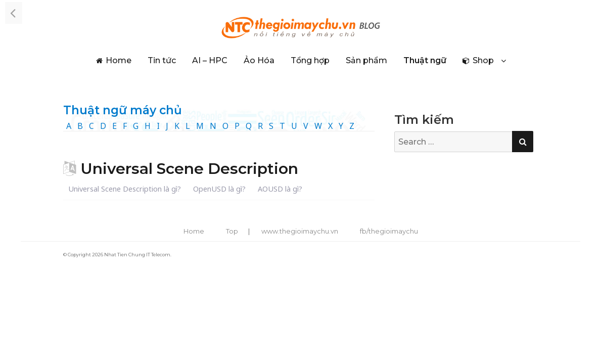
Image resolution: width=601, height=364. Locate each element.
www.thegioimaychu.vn (300, 231)
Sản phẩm (366, 60)
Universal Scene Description (189, 169)
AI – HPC (210, 60)
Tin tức (162, 60)
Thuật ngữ (425, 60)
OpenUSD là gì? (219, 189)
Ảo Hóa (259, 60)
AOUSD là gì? (280, 189)
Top (232, 231)
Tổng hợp (310, 60)
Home (119, 60)
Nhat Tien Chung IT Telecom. (138, 255)
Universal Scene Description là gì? (125, 189)
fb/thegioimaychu (389, 231)
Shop (483, 60)
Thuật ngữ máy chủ (123, 110)
